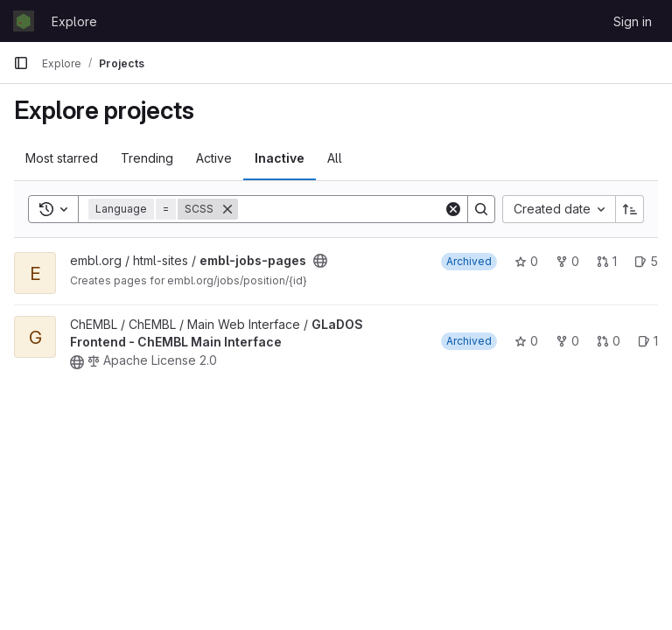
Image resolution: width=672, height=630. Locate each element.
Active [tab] (214, 158)
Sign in (633, 21)
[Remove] (227, 209)
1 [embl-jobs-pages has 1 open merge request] (607, 261)
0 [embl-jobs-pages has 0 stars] (526, 261)
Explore (74, 21)
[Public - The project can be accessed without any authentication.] (320, 261)
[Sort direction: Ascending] (630, 209)
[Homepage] (24, 21)
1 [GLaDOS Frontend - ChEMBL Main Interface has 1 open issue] (648, 341)
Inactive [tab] (280, 158)
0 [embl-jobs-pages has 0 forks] (567, 261)
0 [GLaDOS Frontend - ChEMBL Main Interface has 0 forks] (567, 341)
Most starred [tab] (62, 158)
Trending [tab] (147, 158)
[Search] (346, 209)
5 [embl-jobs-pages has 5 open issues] (646, 261)
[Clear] (453, 209)
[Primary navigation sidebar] (21, 63)
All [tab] (335, 158)
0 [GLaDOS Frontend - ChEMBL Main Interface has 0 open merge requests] (609, 341)
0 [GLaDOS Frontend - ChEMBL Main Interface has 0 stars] (526, 341)
